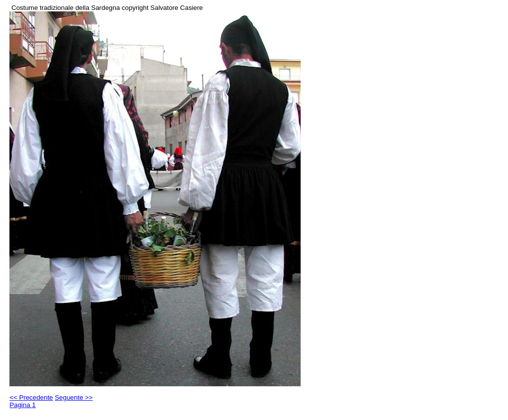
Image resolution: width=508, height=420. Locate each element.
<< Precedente (31, 397)
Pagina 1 (23, 405)
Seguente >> (73, 397)
